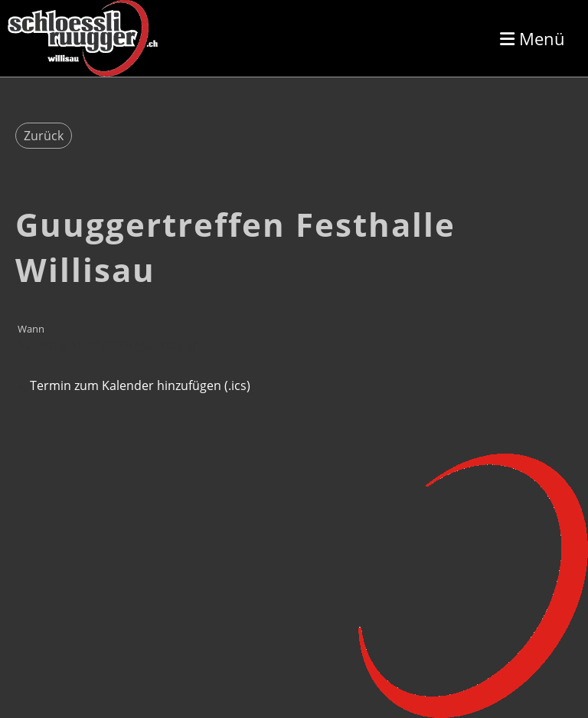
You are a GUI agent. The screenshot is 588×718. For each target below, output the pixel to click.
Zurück (44, 136)
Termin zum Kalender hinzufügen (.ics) (140, 385)
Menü (532, 38)
